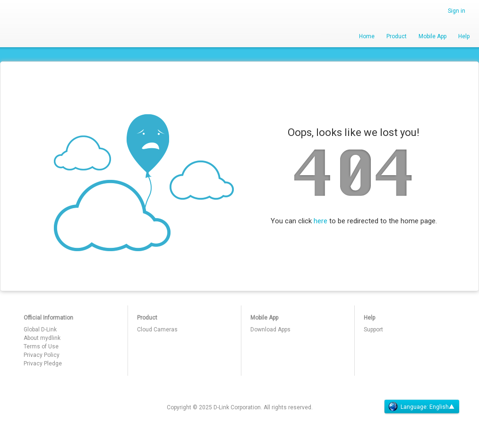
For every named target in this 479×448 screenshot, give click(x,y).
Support (373, 330)
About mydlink (42, 338)
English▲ (442, 407)
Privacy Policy (42, 355)
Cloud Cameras (157, 330)
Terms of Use (41, 347)
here (321, 221)
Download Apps (270, 330)
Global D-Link (40, 330)
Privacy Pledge (43, 363)
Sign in (457, 11)
